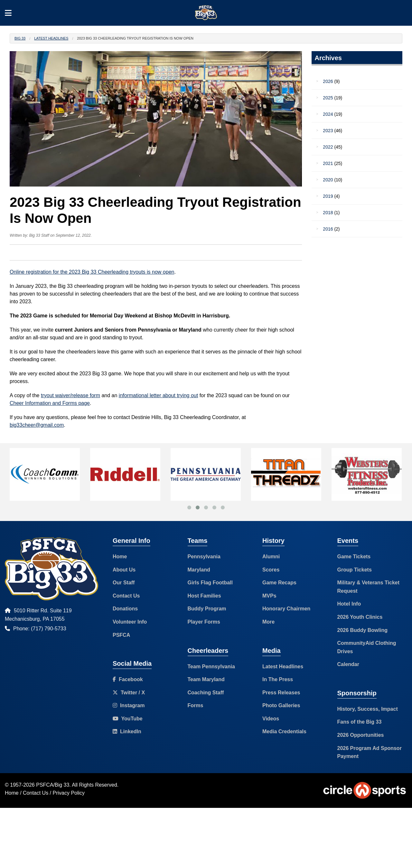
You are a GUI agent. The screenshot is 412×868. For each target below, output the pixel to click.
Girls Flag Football (210, 583)
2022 (328, 147)
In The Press (278, 679)
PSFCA (121, 635)
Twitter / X (129, 693)
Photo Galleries (281, 705)
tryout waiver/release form (70, 395)
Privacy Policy (69, 793)
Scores (271, 570)
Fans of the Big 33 (360, 722)
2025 (328, 98)
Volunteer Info (130, 622)
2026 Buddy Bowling (362, 630)
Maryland (199, 570)
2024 (328, 114)
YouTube (128, 719)
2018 (328, 213)
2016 (328, 229)
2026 (328, 81)
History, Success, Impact (368, 709)
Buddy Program (207, 609)
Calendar (348, 664)
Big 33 (20, 38)
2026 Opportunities (361, 735)
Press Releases (281, 693)
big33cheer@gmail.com (37, 425)
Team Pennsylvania (211, 667)
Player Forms (204, 622)
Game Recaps (279, 583)
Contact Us (126, 596)
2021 (328, 163)
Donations (125, 609)
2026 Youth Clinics (360, 617)
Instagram (129, 705)
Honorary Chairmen (286, 609)
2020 (328, 180)
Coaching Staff (206, 693)
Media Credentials (284, 731)
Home (120, 557)
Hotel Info (349, 604)
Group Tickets (355, 570)
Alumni (271, 557)
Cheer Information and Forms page (50, 403)
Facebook (128, 679)
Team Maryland (206, 679)
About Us (124, 570)
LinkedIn (127, 731)
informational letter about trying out (158, 395)
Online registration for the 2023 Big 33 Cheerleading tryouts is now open (92, 272)
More (268, 622)
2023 (328, 131)
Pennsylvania (204, 557)
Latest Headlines (51, 38)
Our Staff (124, 583)
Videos (271, 719)
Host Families (204, 596)
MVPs (269, 596)
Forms (196, 705)
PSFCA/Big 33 (53, 785)
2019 (328, 196)
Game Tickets (354, 557)
